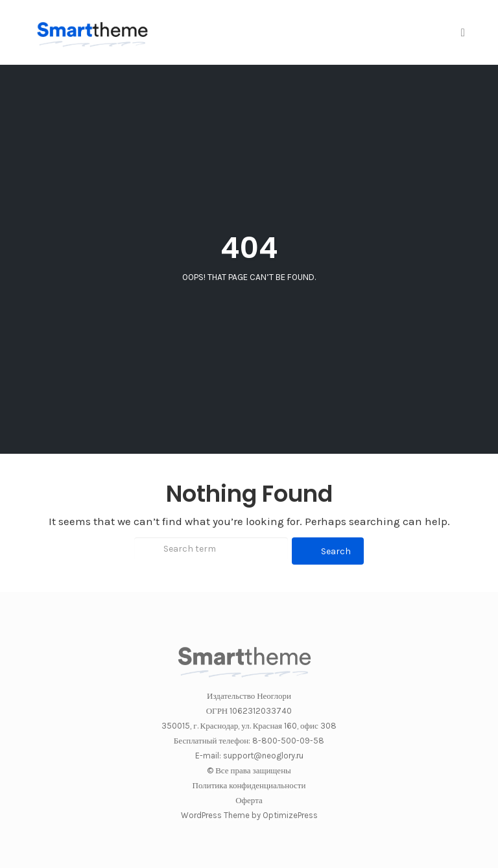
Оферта (249, 800)
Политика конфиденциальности (249, 785)
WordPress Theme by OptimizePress (249, 815)
